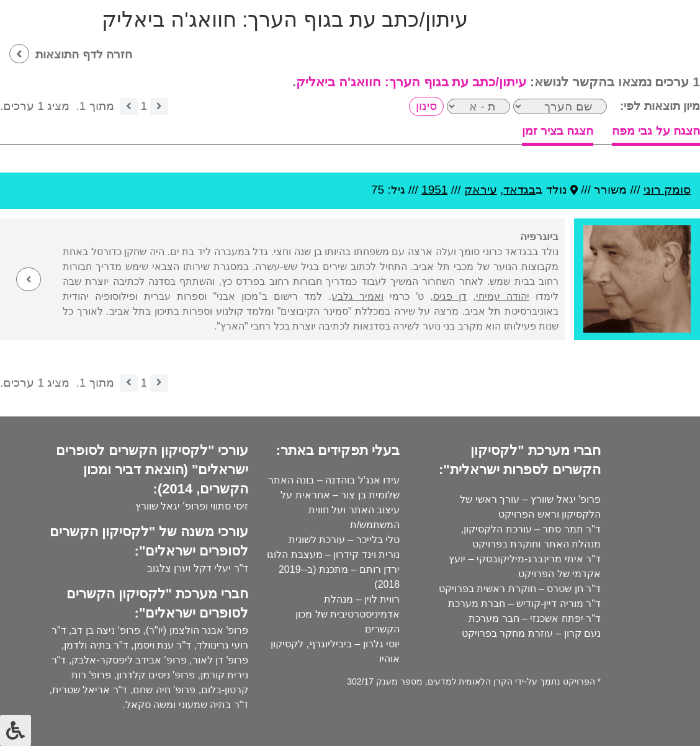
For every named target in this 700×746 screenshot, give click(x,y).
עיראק (481, 190)
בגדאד (519, 190)
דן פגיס (450, 296)
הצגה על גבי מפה (656, 131)
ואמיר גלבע (357, 296)
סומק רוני (667, 190)
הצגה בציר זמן (558, 131)
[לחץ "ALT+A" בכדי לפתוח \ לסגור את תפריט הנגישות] (16, 730)
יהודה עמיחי (503, 296)
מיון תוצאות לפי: (660, 106)
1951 (434, 190)
